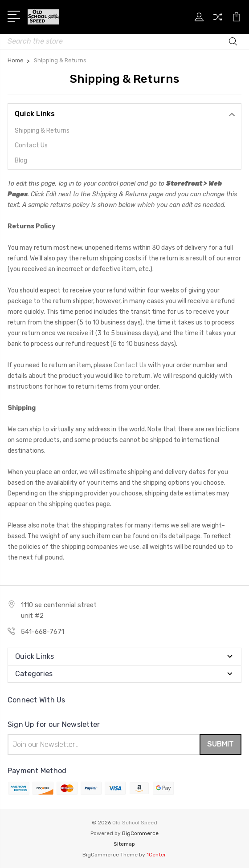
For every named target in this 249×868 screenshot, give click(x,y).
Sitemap (124, 844)
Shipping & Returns (42, 131)
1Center (156, 855)
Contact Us (31, 145)
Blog (21, 160)
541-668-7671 (43, 632)
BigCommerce (140, 833)
